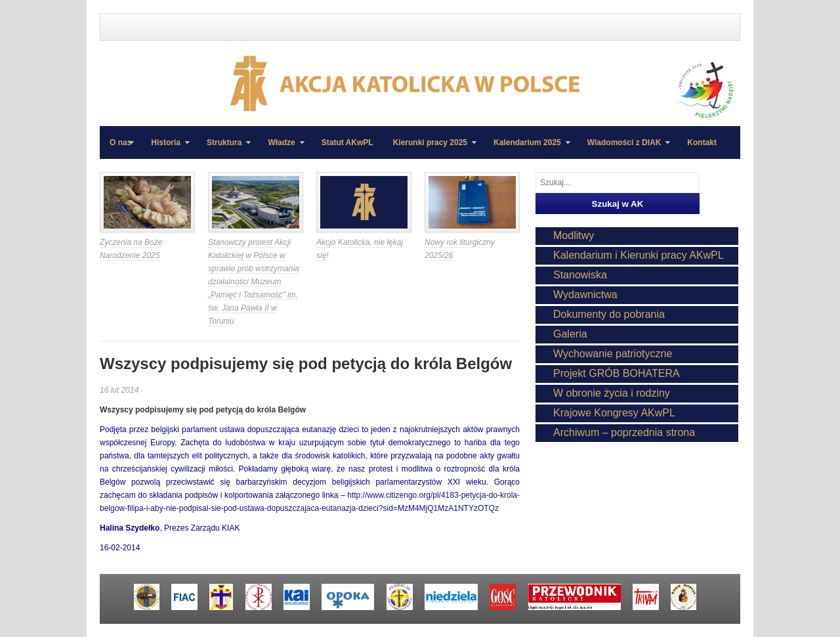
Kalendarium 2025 (527, 148)
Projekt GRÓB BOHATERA (617, 373)
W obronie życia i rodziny (612, 393)
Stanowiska (580, 275)
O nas (120, 143)
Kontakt (702, 143)
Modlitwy (574, 235)
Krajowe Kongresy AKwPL (614, 413)
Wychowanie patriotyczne (613, 354)
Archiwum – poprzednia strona (624, 432)
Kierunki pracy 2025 (430, 148)
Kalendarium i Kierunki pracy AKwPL (639, 255)
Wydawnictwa (585, 295)
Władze (281, 148)
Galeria (570, 334)
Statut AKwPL (347, 143)
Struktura (224, 148)
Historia (165, 148)
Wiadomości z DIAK (624, 148)
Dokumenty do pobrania (609, 314)
